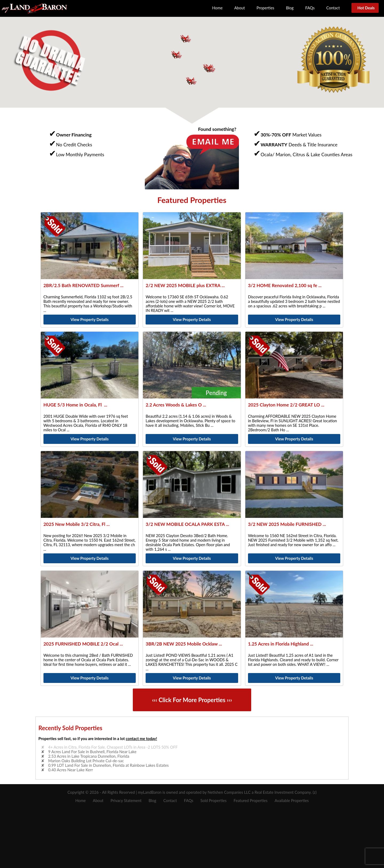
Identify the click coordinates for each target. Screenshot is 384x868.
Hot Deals (365, 8)
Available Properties (292, 801)
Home (217, 8)
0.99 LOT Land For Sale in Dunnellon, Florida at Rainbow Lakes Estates (109, 765)
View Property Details (89, 320)
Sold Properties (213, 801)
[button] (210, 68)
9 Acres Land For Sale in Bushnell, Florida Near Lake (92, 752)
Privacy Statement (126, 801)
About (239, 8)
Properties (265, 8)
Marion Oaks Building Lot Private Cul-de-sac (86, 761)
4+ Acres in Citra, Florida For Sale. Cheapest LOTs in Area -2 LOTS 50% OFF (113, 747)
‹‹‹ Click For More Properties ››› (192, 700)
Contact (333, 8)
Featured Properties (251, 801)
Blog (290, 8)
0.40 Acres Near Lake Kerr (71, 770)
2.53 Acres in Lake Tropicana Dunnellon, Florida (89, 756)
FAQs (310, 8)
